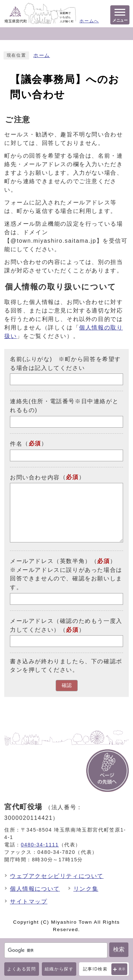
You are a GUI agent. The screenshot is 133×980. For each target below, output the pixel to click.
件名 (16, 444)
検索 (119, 949)
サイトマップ (29, 902)
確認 (67, 685)
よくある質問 (22, 969)
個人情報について (35, 889)
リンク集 (86, 889)
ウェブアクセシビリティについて (57, 876)
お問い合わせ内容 (35, 477)
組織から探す (59, 969)
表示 (122, 969)
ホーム (42, 55)
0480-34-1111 (40, 845)
